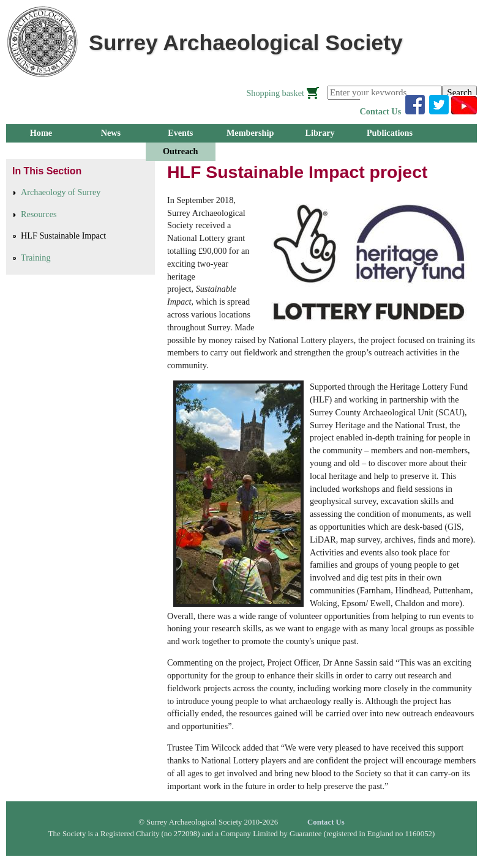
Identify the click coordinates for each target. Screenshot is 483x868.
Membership (250, 133)
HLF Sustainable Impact (63, 236)
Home (41, 133)
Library (320, 133)
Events (180, 133)
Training (36, 258)
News (111, 133)
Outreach (180, 151)
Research (111, 151)
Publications (390, 133)
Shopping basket (275, 93)
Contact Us (381, 111)
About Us (250, 151)
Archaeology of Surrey (61, 192)
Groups (41, 151)
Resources (39, 214)
